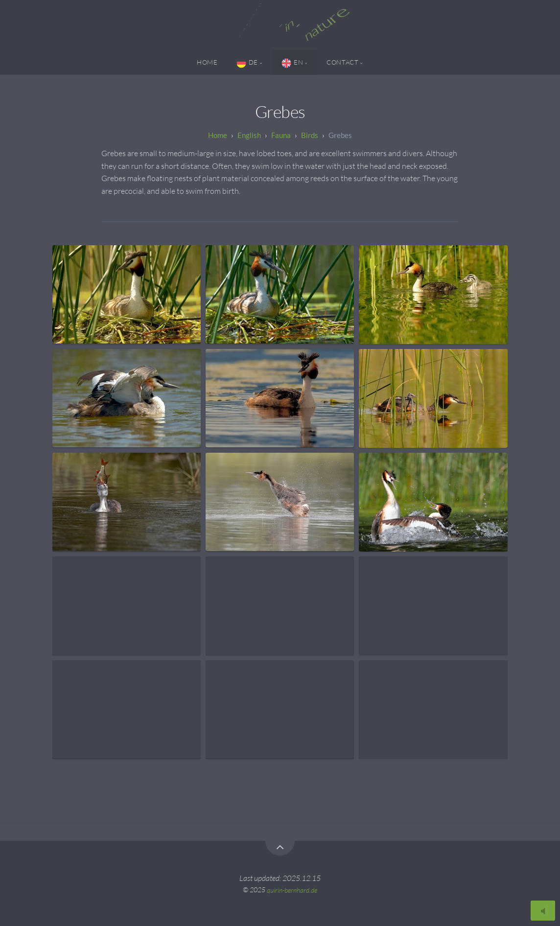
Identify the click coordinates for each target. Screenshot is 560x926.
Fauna (281, 135)
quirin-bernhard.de (292, 890)
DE (247, 63)
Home (207, 62)
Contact (342, 62)
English (249, 135)
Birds (310, 135)
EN (292, 63)
